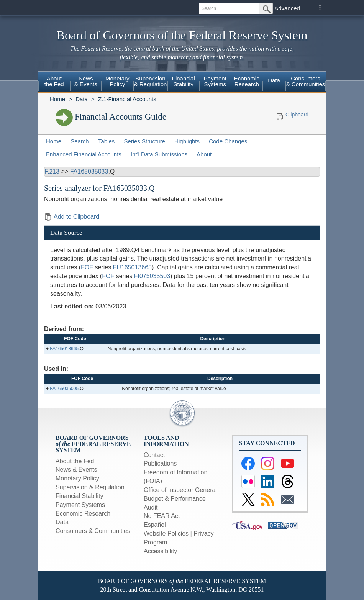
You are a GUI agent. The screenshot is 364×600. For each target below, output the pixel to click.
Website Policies (166, 534)
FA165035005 (64, 389)
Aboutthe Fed (54, 81)
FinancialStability (184, 81)
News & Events (76, 470)
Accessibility (160, 551)
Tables (106, 141)
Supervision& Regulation (151, 81)
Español (155, 525)
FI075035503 (152, 276)
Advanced (287, 8)
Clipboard (297, 115)
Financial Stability (80, 496)
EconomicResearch (247, 81)
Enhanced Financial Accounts (84, 154)
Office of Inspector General (180, 490)
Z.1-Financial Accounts (127, 99)
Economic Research (83, 514)
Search (80, 141)
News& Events (86, 81)
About (204, 154)
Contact (154, 455)
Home (57, 99)
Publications (160, 463)
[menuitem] (54, 82)
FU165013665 (132, 267)
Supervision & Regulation (90, 487)
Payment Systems (80, 505)
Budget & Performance (175, 499)
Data (274, 80)
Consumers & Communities (306, 81)
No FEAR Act (162, 516)
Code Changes (228, 141)
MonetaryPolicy (117, 81)
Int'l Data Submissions (159, 154)
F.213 (52, 171)
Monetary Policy (77, 478)
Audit (151, 507)
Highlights (187, 141)
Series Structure (144, 141)
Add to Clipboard (72, 217)
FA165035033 (89, 171)
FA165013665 (64, 349)
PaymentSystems (215, 81)
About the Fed (75, 461)
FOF (87, 267)
